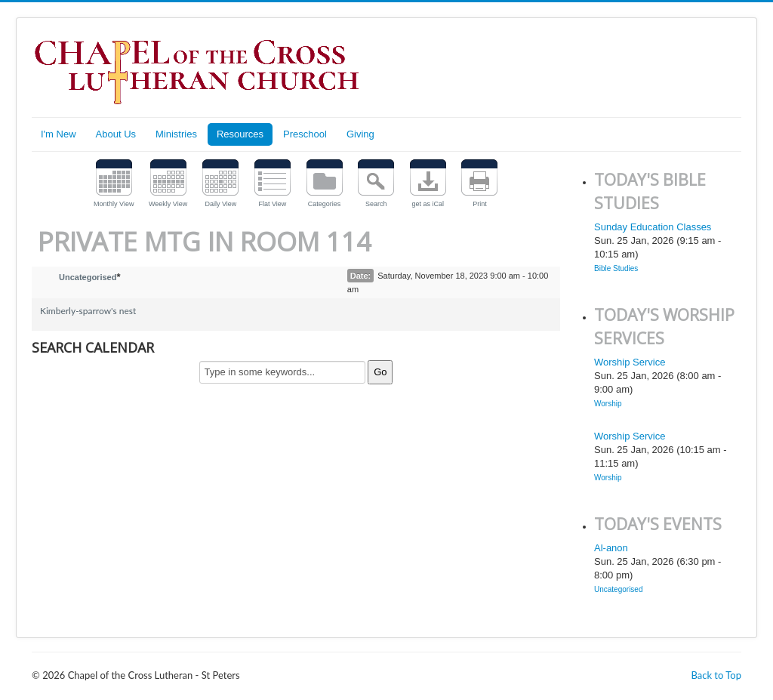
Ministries (176, 134)
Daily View (220, 204)
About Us (116, 134)
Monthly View (114, 204)
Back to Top (716, 675)
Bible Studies (616, 268)
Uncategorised (88, 277)
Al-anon (611, 548)
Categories (325, 204)
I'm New (59, 134)
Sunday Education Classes (653, 227)
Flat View (273, 204)
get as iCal (428, 204)
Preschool (305, 134)
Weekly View (168, 204)
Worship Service (630, 362)
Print (480, 204)
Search (376, 204)
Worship (608, 404)
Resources (240, 134)
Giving (360, 134)
